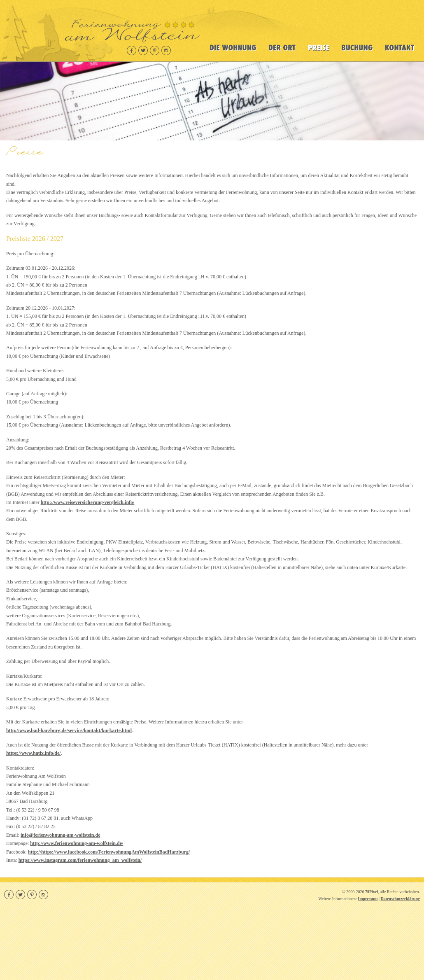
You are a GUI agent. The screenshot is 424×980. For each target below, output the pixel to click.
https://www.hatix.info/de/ (34, 753)
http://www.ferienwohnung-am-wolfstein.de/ (77, 843)
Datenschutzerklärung (400, 899)
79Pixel (372, 892)
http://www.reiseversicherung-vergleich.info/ (88, 502)
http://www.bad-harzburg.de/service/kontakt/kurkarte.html (69, 730)
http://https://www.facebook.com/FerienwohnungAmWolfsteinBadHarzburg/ (109, 852)
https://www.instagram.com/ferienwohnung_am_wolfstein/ (80, 860)
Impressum (368, 899)
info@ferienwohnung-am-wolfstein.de (61, 835)
